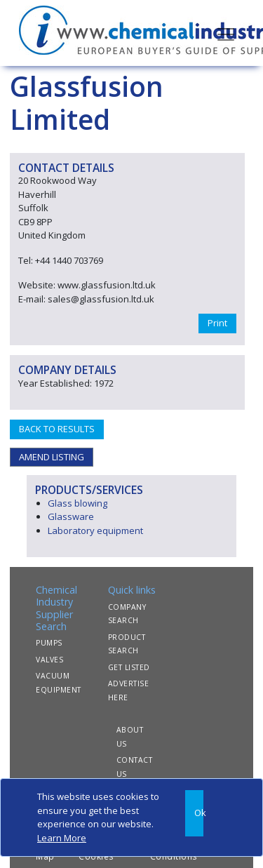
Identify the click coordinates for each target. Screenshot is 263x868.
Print (217, 323)
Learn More (62, 838)
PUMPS (49, 643)
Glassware (71, 516)
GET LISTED (129, 667)
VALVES (49, 660)
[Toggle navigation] (226, 33)
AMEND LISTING (52, 457)
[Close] (194, 813)
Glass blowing (77, 503)
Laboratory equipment (95, 530)
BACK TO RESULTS (57, 429)
